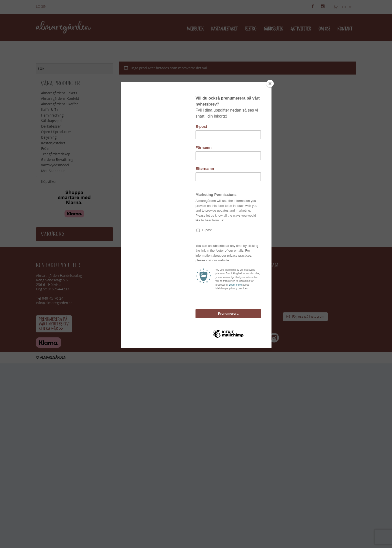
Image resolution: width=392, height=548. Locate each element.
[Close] (270, 84)
